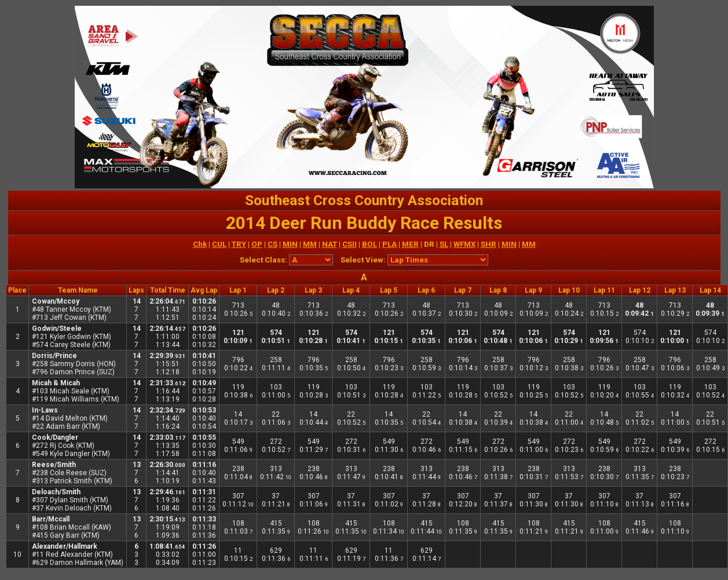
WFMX (464, 244)
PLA (389, 244)
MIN (290, 244)
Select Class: (264, 260)
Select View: (363, 260)
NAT (330, 244)
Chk (200, 244)
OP (257, 244)
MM (310, 244)
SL (444, 244)
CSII (350, 244)
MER (410, 244)
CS (272, 244)
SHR (489, 244)
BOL (370, 244)
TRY (239, 244)
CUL (219, 244)
